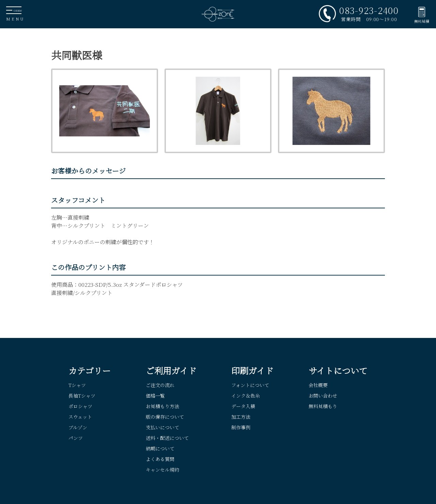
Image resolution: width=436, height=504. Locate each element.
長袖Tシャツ (82, 396)
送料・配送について (167, 438)
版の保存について (165, 417)
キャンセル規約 (162, 470)
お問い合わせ (323, 396)
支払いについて (162, 427)
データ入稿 (243, 406)
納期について (160, 448)
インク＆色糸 (246, 396)
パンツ (76, 438)
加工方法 (241, 417)
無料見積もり (323, 406)
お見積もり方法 (162, 406)
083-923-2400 (369, 10)
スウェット (80, 417)
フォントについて (250, 385)
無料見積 (422, 21)
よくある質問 (160, 459)
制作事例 (241, 427)
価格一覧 (155, 396)
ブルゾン (78, 427)
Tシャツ (77, 385)
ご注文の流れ (160, 385)
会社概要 (318, 385)
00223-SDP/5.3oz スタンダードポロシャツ (131, 285)
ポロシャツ (80, 406)
